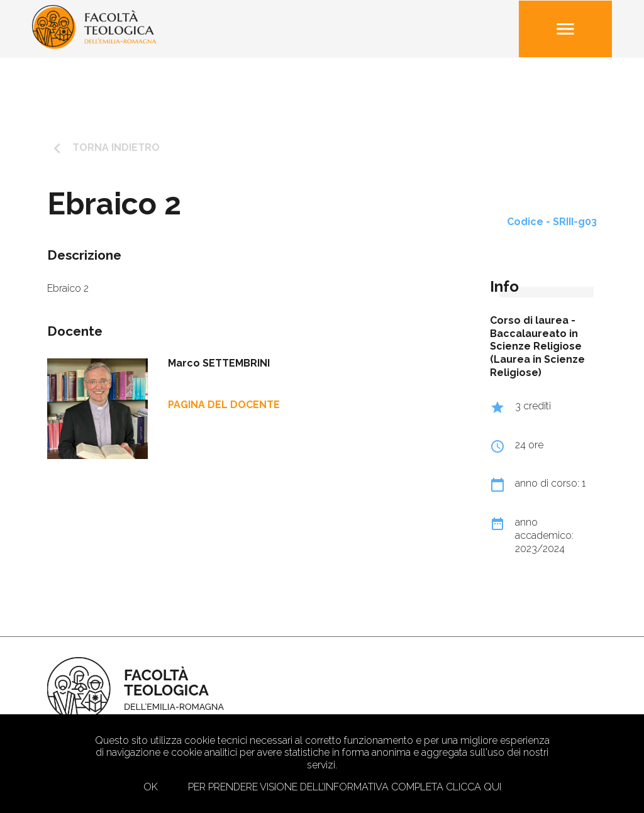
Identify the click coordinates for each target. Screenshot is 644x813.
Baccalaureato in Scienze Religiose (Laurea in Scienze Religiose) (537, 353)
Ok (151, 787)
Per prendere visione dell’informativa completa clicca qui (345, 787)
